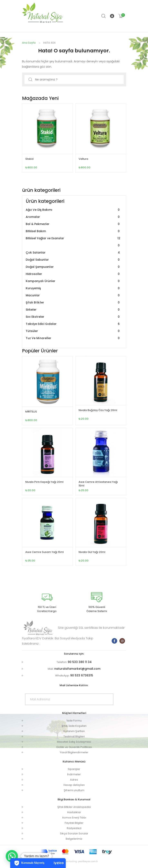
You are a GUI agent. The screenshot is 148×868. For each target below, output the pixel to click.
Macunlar (73, 295)
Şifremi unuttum (74, 790)
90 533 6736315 (82, 675)
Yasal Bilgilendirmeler (74, 752)
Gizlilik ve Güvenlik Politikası (74, 747)
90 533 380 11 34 (80, 662)
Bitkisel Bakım (73, 231)
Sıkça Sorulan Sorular (74, 833)
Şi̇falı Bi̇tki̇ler (73, 303)
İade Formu (74, 721)
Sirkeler (73, 310)
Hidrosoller (73, 274)
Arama (104, 16)
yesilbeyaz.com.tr (88, 861)
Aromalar (73, 217)
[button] (12, 856)
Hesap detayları (74, 785)
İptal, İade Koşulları (74, 726)
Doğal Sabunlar (73, 260)
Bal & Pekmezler (73, 224)
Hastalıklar (74, 812)
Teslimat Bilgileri (74, 736)
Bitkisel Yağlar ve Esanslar (73, 242)
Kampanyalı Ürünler (73, 281)
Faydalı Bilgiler (74, 823)
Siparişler (74, 769)
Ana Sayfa (29, 43)
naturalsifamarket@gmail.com (77, 669)
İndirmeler (74, 774)
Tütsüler (73, 331)
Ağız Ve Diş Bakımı (73, 210)
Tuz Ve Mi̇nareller (73, 338)
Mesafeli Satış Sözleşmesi (74, 742)
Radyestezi (74, 828)
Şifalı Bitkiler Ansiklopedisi (74, 807)
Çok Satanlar (73, 253)
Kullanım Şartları (74, 731)
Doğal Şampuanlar (73, 267)
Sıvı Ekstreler (73, 317)
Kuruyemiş (73, 288)
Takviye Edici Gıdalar (73, 324)
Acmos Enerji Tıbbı (74, 818)
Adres (74, 780)
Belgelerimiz (74, 839)
